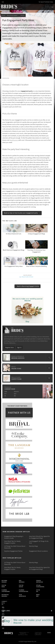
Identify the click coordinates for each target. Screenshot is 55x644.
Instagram (3, 614)
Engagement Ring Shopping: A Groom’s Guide (14, 537)
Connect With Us (4, 603)
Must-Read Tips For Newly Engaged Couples (12, 542)
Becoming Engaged (13, 15)
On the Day (38, 591)
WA (15, 396)
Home (4, 15)
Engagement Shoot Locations (38, 551)
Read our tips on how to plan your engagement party (22, 213)
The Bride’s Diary (9, 7)
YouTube (3, 625)
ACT (5, 394)
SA (5, 396)
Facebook (3, 611)
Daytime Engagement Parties (13, 551)
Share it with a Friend (27, 277)
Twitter (3, 618)
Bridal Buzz (3, 608)
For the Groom (21, 586)
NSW (6, 392)
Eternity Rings (33, 546)
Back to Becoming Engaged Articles (27, 286)
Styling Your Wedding (40, 586)
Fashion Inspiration (39, 581)
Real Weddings (22, 581)
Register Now (9, 348)
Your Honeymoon (22, 595)
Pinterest (3, 621)
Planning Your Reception (23, 591)
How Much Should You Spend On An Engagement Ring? (39, 537)
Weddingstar (6, 78)
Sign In (19, 348)
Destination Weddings (5, 595)
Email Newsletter (3, 628)
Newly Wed (38, 595)
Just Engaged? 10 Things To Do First (39, 542)
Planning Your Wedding (6, 591)
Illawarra (16, 392)
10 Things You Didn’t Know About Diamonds (15, 547)
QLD (15, 394)
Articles (23, 15)
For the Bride (4, 586)
